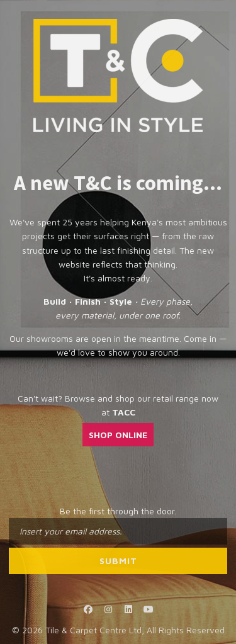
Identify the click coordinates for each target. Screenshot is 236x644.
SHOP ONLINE (118, 435)
